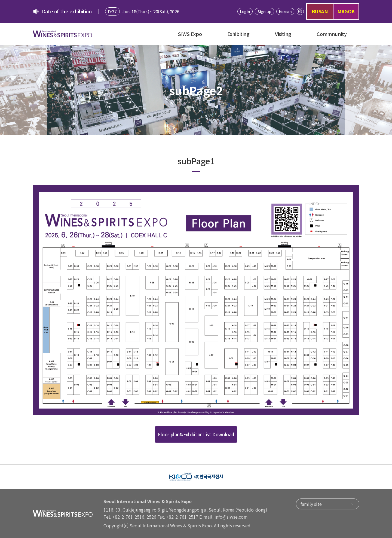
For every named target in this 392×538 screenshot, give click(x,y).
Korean (285, 11)
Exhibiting (238, 34)
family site (328, 504)
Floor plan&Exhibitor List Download (196, 434)
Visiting (283, 34)
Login (245, 11)
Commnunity (332, 34)
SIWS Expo (190, 34)
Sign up (264, 11)
